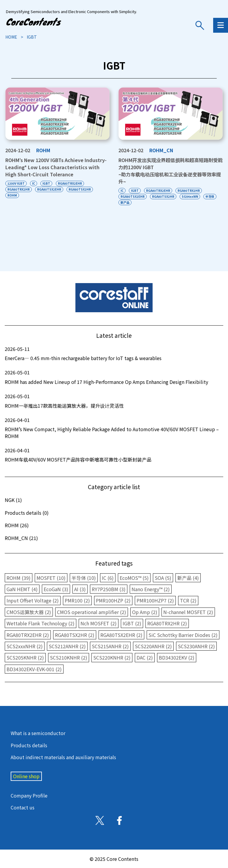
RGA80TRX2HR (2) (167, 623)
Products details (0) (27, 513)
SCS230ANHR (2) (196, 646)
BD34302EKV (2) (177, 657)
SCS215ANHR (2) (110, 646)
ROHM (43, 150)
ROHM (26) (17, 525)
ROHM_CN (161, 150)
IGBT (47, 183)
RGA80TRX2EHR (71, 183)
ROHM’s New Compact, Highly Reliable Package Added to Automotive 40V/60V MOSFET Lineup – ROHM (114, 428)
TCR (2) (188, 600)
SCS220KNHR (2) (112, 657)
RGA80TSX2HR (80, 189)
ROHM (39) (19, 578)
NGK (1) (13, 500)
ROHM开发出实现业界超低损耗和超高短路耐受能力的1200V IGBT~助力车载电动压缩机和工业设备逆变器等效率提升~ (171, 171)
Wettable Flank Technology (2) (41, 623)
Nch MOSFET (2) (99, 623)
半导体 (211, 196)
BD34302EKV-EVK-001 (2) (34, 669)
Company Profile (29, 795)
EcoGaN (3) (56, 589)
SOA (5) (163, 578)
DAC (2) (145, 657)
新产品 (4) (188, 578)
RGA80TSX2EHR (49, 189)
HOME (11, 37)
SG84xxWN (190, 196)
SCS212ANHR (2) (67, 646)
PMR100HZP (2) (113, 600)
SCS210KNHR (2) (69, 657)
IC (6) (108, 578)
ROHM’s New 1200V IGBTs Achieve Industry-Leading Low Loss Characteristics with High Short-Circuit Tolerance (56, 167)
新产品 (125, 202)
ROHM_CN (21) (21, 538)
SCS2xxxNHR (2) (25, 646)
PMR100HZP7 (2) (155, 600)
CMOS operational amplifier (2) (92, 612)
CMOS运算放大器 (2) (29, 612)
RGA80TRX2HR (19, 189)
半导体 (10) (84, 578)
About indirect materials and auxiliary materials (63, 757)
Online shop (26, 776)
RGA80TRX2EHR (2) (28, 635)
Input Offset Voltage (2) (33, 600)
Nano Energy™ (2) (151, 589)
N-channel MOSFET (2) (188, 612)
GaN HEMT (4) (22, 589)
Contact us (23, 807)
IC (34, 183)
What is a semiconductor (38, 733)
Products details (29, 745)
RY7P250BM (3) (109, 589)
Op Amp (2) (145, 612)
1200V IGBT (16, 183)
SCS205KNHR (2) (25, 657)
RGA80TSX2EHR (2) (121, 635)
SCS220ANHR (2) (153, 646)
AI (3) (80, 589)
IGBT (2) (132, 623)
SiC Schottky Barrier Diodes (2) (183, 635)
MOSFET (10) (51, 578)
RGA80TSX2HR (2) (75, 635)
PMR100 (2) (77, 600)
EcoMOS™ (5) (134, 578)
